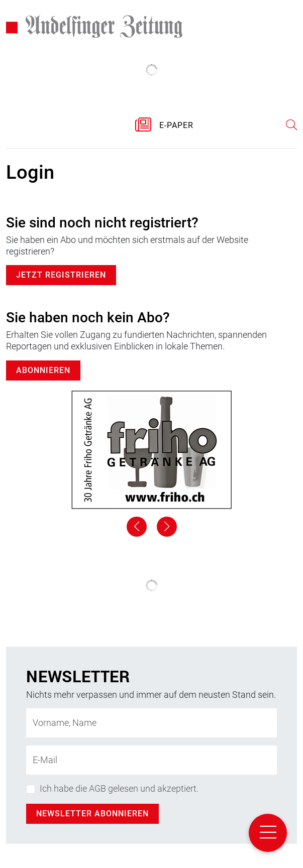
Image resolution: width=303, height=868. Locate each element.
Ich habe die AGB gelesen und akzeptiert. (119, 788)
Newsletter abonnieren (92, 814)
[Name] (151, 723)
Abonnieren (43, 370)
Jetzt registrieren (61, 275)
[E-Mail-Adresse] (151, 760)
